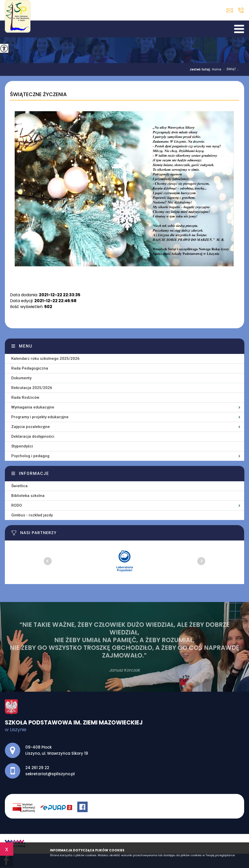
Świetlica (19, 486)
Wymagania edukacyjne (33, 407)
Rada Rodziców (25, 397)
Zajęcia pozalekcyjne (31, 427)
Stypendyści (22, 446)
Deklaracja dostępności (33, 436)
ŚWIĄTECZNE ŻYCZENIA (38, 95)
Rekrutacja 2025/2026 (32, 388)
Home (216, 69)
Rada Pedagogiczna (30, 368)
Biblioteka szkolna (28, 496)
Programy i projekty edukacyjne (40, 417)
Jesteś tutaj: (201, 69)
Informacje (34, 473)
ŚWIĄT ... (230, 69)
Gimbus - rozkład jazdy (32, 515)
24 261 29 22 (241, 10)
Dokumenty (21, 378)
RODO (17, 505)
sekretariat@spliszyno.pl (230, 10)
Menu (26, 346)
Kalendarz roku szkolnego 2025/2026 (45, 359)
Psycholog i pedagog (30, 456)
